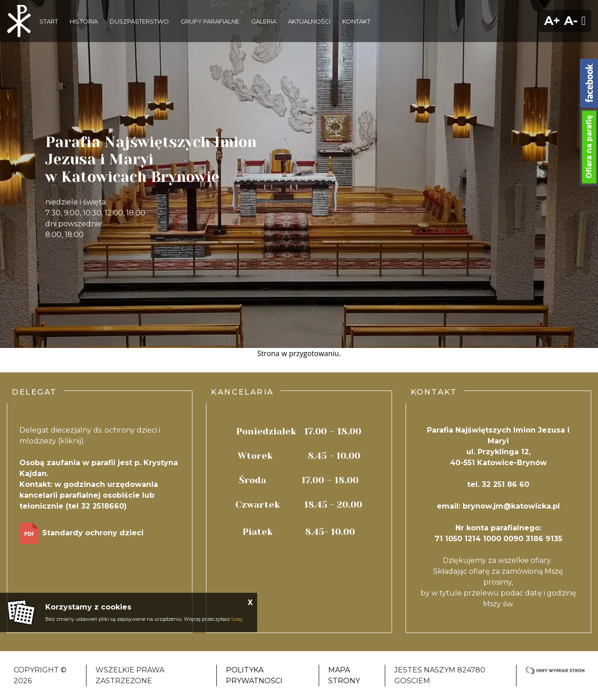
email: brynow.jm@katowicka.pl (498, 506)
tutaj (237, 619)
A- (571, 21)
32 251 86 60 (505, 484)
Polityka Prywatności (254, 675)
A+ (552, 21)
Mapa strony (344, 675)
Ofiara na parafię (589, 147)
